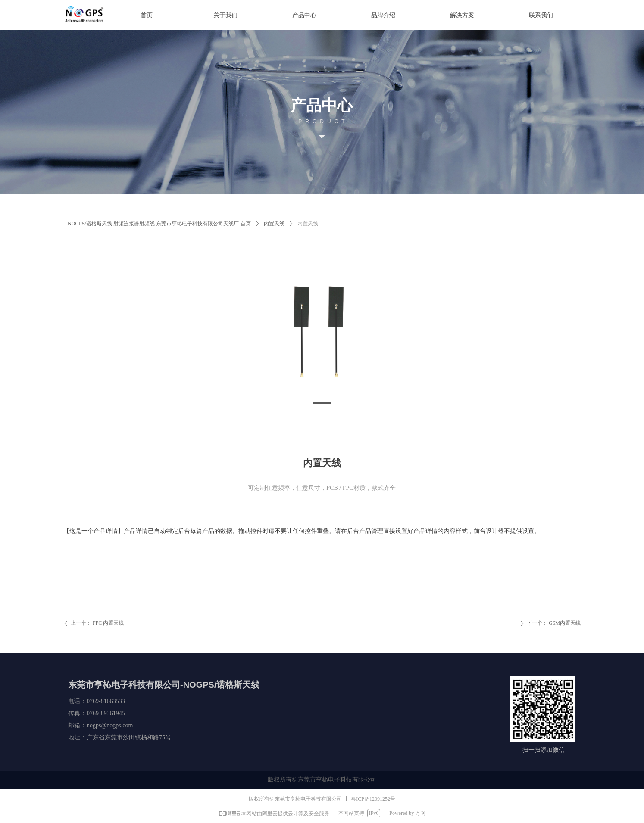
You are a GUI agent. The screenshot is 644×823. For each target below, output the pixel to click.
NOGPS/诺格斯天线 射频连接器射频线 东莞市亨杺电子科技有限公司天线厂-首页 (159, 224)
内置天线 (274, 224)
